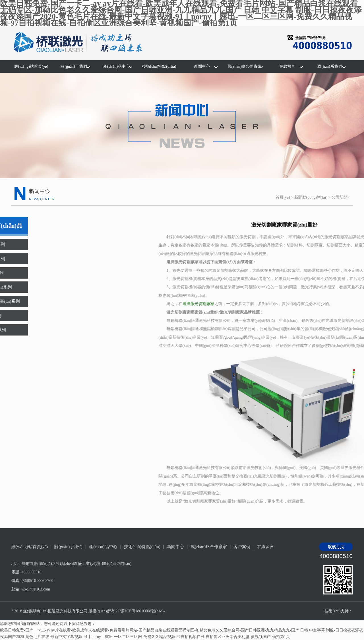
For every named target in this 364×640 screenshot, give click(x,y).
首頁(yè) (283, 197)
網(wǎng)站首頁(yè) (31, 66)
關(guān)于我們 (74, 66)
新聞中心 (202, 66)
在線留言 (287, 66)
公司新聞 (340, 197)
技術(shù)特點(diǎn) (159, 66)
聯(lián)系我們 (330, 66)
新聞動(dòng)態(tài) (311, 197)
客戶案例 (242, 547)
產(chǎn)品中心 (117, 66)
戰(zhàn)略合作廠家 (245, 66)
